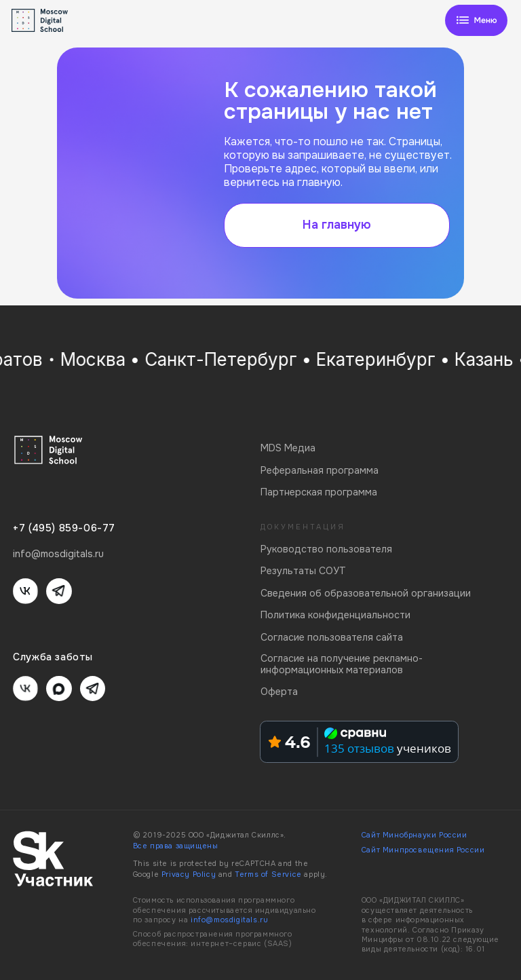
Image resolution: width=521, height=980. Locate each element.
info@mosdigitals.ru (229, 920)
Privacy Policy (189, 874)
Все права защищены (176, 846)
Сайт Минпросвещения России (423, 850)
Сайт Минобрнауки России (414, 835)
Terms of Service (268, 874)
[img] (476, 20)
